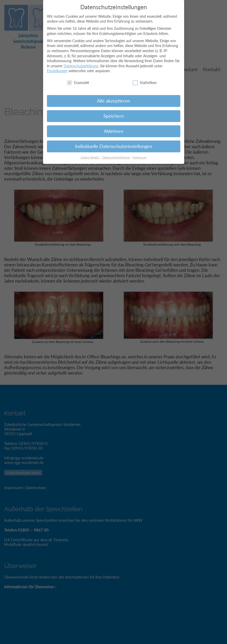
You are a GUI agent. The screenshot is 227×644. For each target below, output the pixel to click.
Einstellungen (57, 68)
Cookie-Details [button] (90, 154)
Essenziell (78, 79)
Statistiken (145, 79)
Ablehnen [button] (114, 128)
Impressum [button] (140, 154)
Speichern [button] (114, 113)
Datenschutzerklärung (81, 63)
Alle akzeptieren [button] (113, 97)
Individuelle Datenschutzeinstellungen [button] (114, 143)
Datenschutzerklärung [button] (116, 154)
